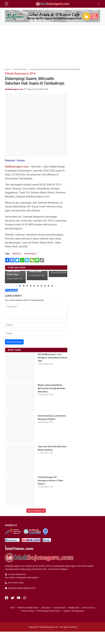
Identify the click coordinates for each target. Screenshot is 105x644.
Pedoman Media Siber (28, 608)
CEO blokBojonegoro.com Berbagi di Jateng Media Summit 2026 (52, 358)
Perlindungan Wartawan (49, 611)
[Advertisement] (52, 45)
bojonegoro (31, 253)
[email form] (36, 333)
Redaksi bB (73, 608)
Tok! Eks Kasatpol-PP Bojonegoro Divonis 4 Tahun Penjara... (50, 481)
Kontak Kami (59, 608)
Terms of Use (88, 608)
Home (7, 69)
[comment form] (36, 311)
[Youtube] (19, 598)
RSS (12, 608)
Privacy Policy (28, 611)
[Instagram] (25, 598)
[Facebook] (7, 598)
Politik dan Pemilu (20, 69)
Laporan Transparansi (73, 611)
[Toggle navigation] (98, 4)
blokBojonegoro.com (14, 89)
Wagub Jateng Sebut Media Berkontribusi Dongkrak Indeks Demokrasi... (52, 388)
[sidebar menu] (7, 4)
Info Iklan (46, 608)
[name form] (36, 325)
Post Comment (14, 342)
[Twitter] (13, 598)
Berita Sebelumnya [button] (36, 511)
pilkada (17, 253)
